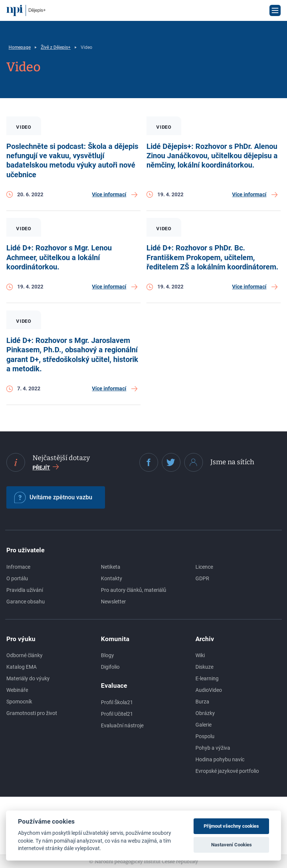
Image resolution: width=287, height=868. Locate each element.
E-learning (207, 678)
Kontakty (112, 578)
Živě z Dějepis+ (56, 47)
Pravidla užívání (25, 590)
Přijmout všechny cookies (231, 826)
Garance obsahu (26, 602)
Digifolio (110, 667)
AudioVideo (209, 690)
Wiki (200, 655)
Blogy (107, 655)
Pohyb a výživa (213, 748)
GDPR (202, 578)
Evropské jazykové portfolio (227, 771)
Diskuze (204, 667)
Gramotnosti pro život (32, 713)
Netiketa (111, 567)
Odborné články (24, 655)
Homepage (20, 47)
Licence (204, 567)
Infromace (18, 567)
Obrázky (205, 713)
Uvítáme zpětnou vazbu (53, 497)
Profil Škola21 (117, 702)
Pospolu (205, 736)
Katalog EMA (21, 667)
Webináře (17, 690)
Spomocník (19, 702)
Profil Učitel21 (117, 714)
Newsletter (113, 602)
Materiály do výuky (28, 678)
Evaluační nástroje (122, 725)
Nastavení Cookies (232, 845)
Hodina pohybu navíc (220, 759)
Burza (202, 702)
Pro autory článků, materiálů (134, 590)
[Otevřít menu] (275, 10)
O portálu (17, 578)
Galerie (203, 725)
